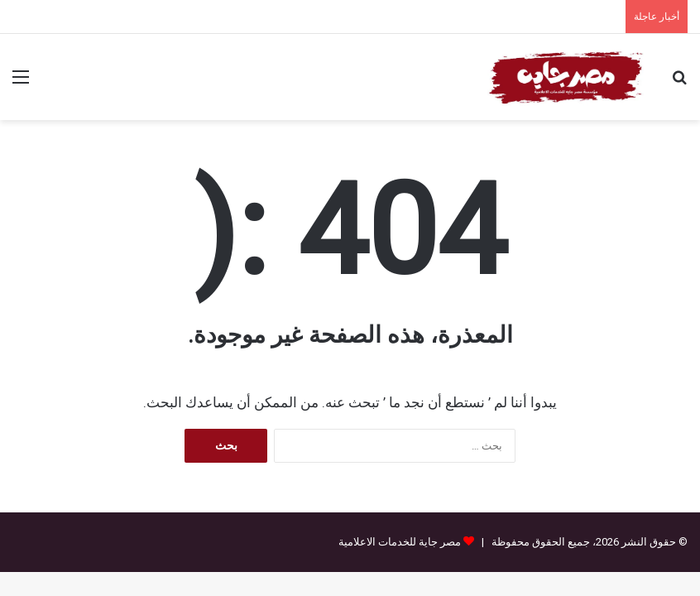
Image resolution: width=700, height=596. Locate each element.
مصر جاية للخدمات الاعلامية (400, 542)
